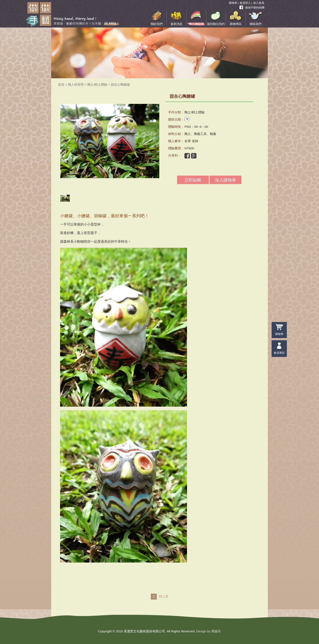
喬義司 (216, 631)
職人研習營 (76, 85)
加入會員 (259, 3)
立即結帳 (193, 180)
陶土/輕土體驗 (97, 85)
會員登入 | (246, 3)
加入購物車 (225, 180)
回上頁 (164, 596)
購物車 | (234, 3)
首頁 (61, 85)
